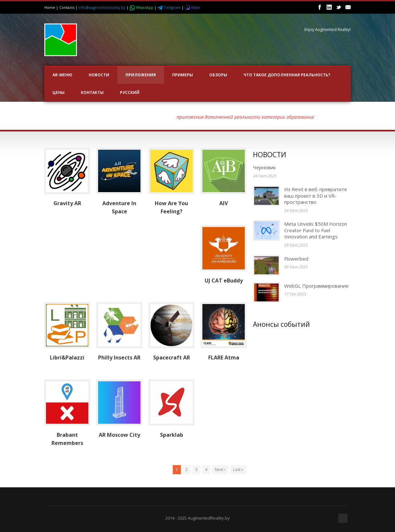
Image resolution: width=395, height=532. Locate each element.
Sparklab (172, 435)
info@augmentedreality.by (102, 7)
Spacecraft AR (172, 357)
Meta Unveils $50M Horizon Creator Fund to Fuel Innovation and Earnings (316, 230)
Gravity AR (67, 203)
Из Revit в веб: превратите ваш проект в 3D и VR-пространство (316, 196)
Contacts (67, 7)
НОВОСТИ (99, 75)
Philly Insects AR (119, 357)
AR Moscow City (119, 435)
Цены (59, 92)
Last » (238, 470)
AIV (224, 203)
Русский (130, 92)
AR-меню (62, 75)
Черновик (264, 167)
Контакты (92, 92)
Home (50, 7)
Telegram (169, 7)
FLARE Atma (224, 357)
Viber (193, 7)
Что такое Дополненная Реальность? (287, 75)
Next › (220, 470)
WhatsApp (142, 7)
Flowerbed (297, 259)
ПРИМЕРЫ (183, 75)
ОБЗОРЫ (218, 75)
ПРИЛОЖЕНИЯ (141, 75)
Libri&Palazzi (67, 357)
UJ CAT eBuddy (224, 281)
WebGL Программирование (316, 286)
